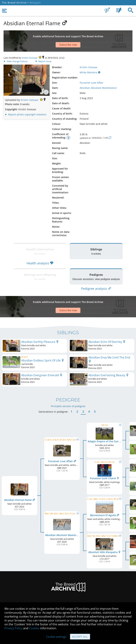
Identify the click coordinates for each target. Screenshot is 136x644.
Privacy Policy (13, 628)
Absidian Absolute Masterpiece (98, 75)
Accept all (80, 637)
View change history (16, 49)
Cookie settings (56, 637)
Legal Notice (68, 583)
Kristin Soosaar (30, 45)
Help (68, 597)
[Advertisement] (68, 35)
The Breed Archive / (15, 3)
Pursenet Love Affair (92, 70)
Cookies (34, 628)
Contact (68, 590)
